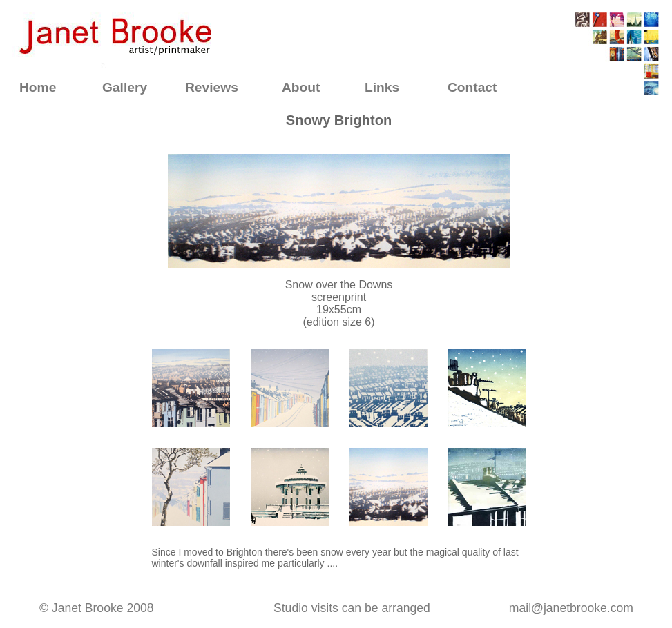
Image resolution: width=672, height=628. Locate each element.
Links (382, 87)
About (301, 87)
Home (38, 87)
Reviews (212, 87)
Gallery (125, 87)
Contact (472, 87)
